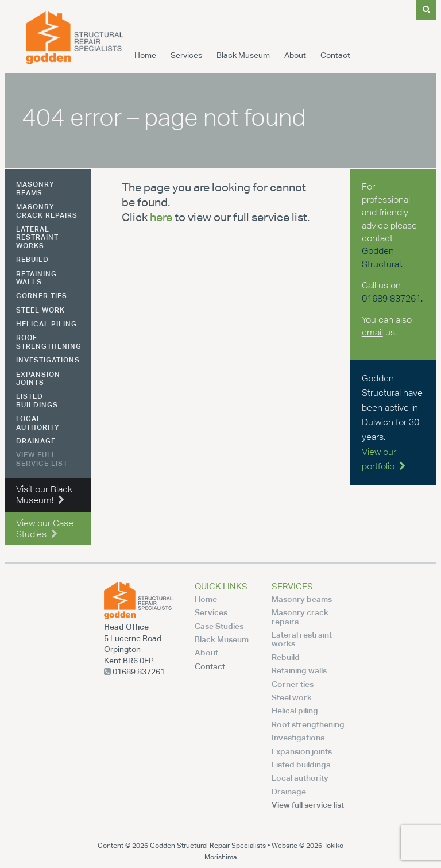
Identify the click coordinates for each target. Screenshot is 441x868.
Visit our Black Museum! (44, 495)
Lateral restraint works (37, 237)
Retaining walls (36, 278)
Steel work (40, 310)
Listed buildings (37, 400)
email (372, 332)
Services (186, 55)
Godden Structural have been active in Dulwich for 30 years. (392, 423)
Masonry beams (35, 188)
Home (145, 55)
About (295, 55)
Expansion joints (38, 378)
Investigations (48, 360)
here (161, 217)
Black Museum (243, 55)
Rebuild (32, 259)
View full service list (42, 459)
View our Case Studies (45, 528)
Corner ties (42, 296)
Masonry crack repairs (47, 211)
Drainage (36, 441)
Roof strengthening (49, 342)
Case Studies (219, 626)
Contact (335, 55)
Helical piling (47, 324)
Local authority (38, 423)
